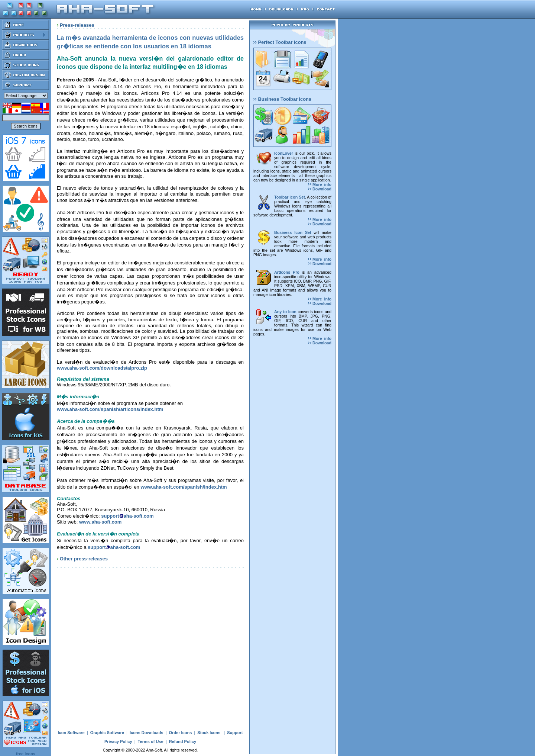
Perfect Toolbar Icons (280, 42)
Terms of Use (151, 741)
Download (320, 189)
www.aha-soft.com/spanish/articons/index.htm (110, 409)
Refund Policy (183, 741)
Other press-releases (84, 559)
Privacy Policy (118, 741)
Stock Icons (209, 733)
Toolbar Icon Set (290, 197)
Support (235, 733)
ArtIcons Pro (287, 272)
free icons (26, 754)
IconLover (284, 153)
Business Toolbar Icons (282, 99)
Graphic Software (107, 733)
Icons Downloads (146, 733)
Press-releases (77, 25)
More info (320, 184)
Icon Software (71, 733)
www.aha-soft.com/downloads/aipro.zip (102, 368)
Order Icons (181, 733)
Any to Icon (285, 312)
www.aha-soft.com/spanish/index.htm (184, 487)
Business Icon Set (293, 232)
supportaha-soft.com (127, 516)
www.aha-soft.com (100, 522)
